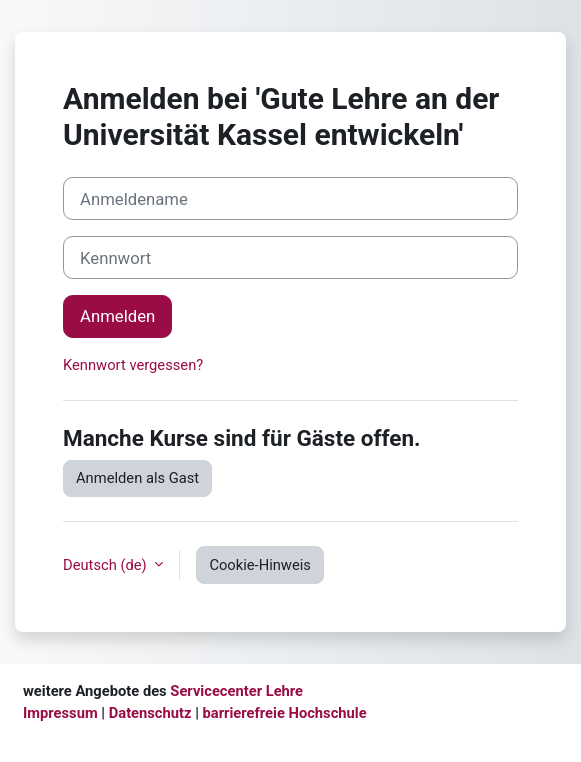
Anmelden (117, 316)
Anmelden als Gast (137, 478)
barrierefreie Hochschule (285, 713)
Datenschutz (150, 713)
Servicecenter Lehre (235, 691)
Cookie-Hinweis (260, 565)
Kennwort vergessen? (133, 365)
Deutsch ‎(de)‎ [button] (106, 565)
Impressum (60, 713)
